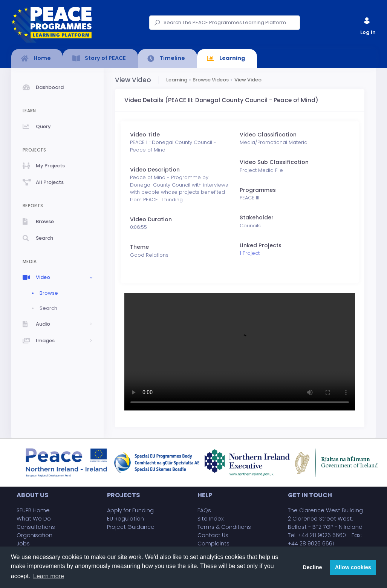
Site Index (211, 519)
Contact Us (213, 535)
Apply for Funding (130, 510)
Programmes (258, 190)
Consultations (36, 527)
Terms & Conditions (224, 527)
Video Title (145, 135)
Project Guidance (131, 527)
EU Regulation (125, 519)
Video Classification (268, 135)
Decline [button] (312, 567)
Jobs (23, 544)
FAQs (204, 510)
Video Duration (151, 219)
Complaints (213, 544)
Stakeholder (257, 217)
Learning (177, 80)
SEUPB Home (33, 510)
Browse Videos (211, 80)
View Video (248, 80)
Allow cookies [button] (353, 567)
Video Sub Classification (274, 162)
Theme (139, 247)
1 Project (250, 253)
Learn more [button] (49, 576)
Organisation (34, 535)
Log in (367, 24)
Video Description (155, 170)
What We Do (34, 519)
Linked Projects (261, 245)
